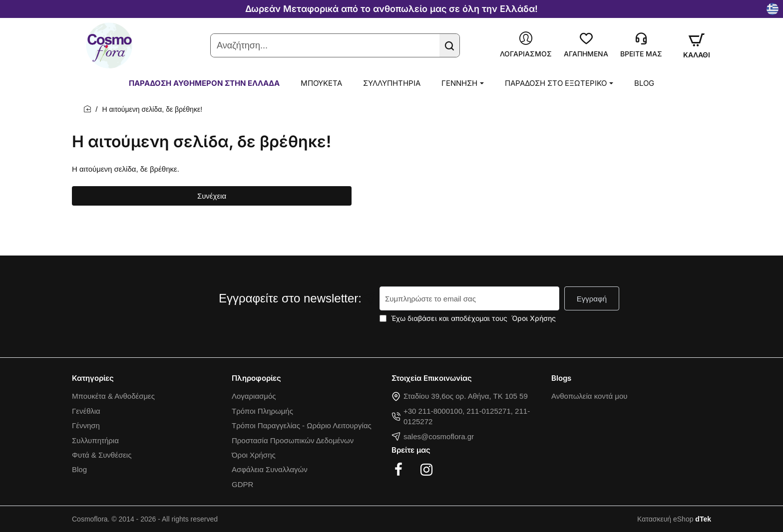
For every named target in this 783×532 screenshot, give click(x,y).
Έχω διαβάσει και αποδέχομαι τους (469, 318)
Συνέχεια (212, 196)
